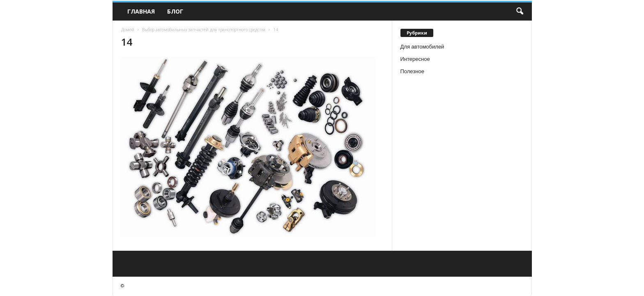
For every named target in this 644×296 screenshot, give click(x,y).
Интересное (415, 59)
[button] (520, 12)
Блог (175, 11)
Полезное (412, 71)
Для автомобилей (422, 47)
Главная (141, 11)
